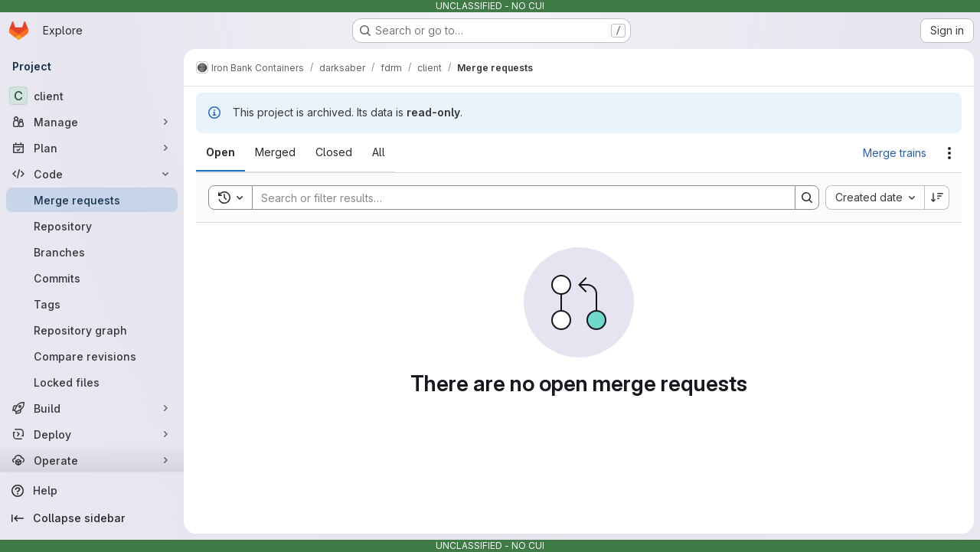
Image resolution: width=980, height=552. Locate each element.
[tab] (220, 152)
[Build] (92, 408)
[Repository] (92, 226)
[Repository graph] (92, 330)
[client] (92, 96)
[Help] (92, 491)
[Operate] (92, 460)
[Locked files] (92, 382)
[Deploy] (92, 434)
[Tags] (92, 304)
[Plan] (92, 148)
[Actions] (949, 153)
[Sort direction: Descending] (937, 198)
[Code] (92, 174)
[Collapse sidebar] (92, 518)
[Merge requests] (92, 200)
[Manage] (92, 122)
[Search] (516, 198)
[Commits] (92, 278)
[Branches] (92, 252)
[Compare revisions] (92, 356)
